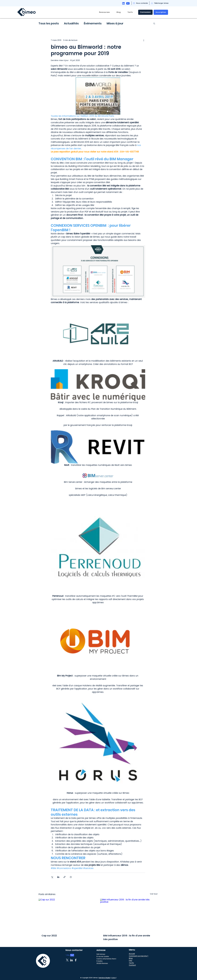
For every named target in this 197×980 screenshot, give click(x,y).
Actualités (71, 23)
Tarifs (131, 963)
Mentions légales (105, 978)
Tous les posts (49, 23)
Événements (93, 23)
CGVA (114, 978)
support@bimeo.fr (104, 968)
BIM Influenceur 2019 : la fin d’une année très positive (127, 938)
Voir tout (154, 894)
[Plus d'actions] (144, 40)
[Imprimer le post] (71, 877)
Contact (132, 965)
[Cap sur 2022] (67, 915)
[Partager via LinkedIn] (58, 877)
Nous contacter (74, 950)
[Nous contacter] (142, 3)
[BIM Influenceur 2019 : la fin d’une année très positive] (129, 915)
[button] (104, 12)
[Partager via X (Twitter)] (52, 877)
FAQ (130, 961)
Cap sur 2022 (49, 936)
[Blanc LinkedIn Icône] (71, 960)
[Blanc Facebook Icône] (76, 960)
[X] (67, 960)
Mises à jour (115, 23)
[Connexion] (145, 12)
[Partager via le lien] (64, 877)
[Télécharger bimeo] (161, 3)
